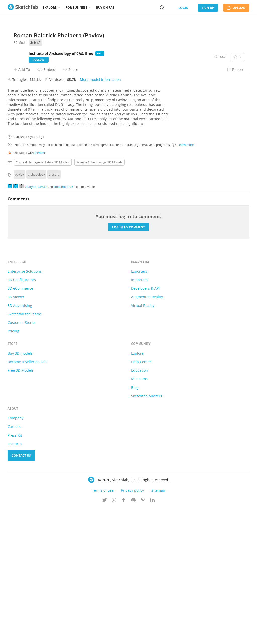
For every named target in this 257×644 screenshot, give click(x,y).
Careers (14, 562)
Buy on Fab (105, 7)
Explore (50, 7)
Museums (139, 515)
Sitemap (158, 626)
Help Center (141, 498)
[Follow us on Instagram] (114, 636)
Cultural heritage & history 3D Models (43, 298)
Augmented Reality (147, 433)
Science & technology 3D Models (99, 298)
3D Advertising (20, 441)
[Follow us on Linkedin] (152, 636)
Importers (139, 416)
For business (76, 7)
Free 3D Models (21, 506)
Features (15, 579)
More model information (100, 215)
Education (139, 506)
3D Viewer (16, 433)
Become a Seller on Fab (27, 498)
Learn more (183, 280)
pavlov (19, 310)
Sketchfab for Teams (25, 450)
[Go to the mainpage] (23, 8)
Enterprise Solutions (25, 407)
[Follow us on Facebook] (124, 636)
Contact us (21, 591)
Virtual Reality (143, 441)
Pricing (13, 467)
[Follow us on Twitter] (105, 636)
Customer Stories (22, 458)
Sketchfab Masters (147, 532)
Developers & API (145, 424)
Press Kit (15, 571)
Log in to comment (128, 363)
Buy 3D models (20, 489)
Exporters (139, 407)
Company (15, 554)
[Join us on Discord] (133, 636)
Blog (135, 523)
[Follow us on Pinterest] (143, 636)
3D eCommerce (20, 424)
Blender (40, 288)
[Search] (162, 8)
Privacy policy (133, 626)
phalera (54, 310)
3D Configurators (22, 416)
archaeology (36, 310)
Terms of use (103, 626)
